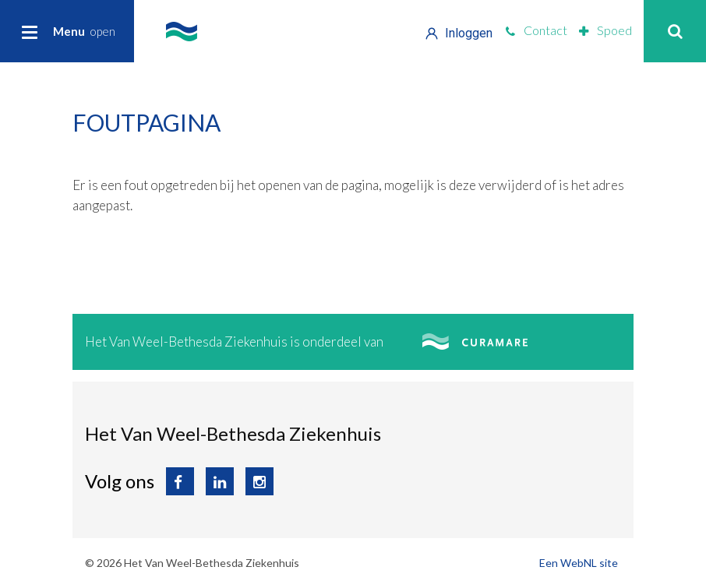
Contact (537, 30)
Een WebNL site (579, 563)
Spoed (605, 30)
